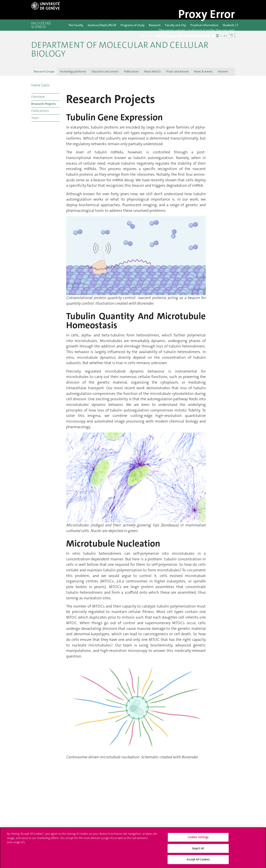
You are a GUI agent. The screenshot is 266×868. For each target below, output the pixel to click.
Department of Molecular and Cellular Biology (120, 49)
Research (155, 25)
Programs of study (133, 25)
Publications (131, 72)
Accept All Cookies (198, 861)
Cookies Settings (198, 839)
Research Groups (44, 72)
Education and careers (105, 72)
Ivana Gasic (41, 85)
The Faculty (76, 25)
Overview (38, 97)
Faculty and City (175, 25)
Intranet (223, 72)
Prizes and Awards (178, 72)
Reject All (198, 850)
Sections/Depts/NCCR (102, 25)
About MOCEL (153, 72)
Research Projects (43, 104)
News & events (203, 72)
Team (35, 118)
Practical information (204, 25)
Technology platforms (73, 72)
